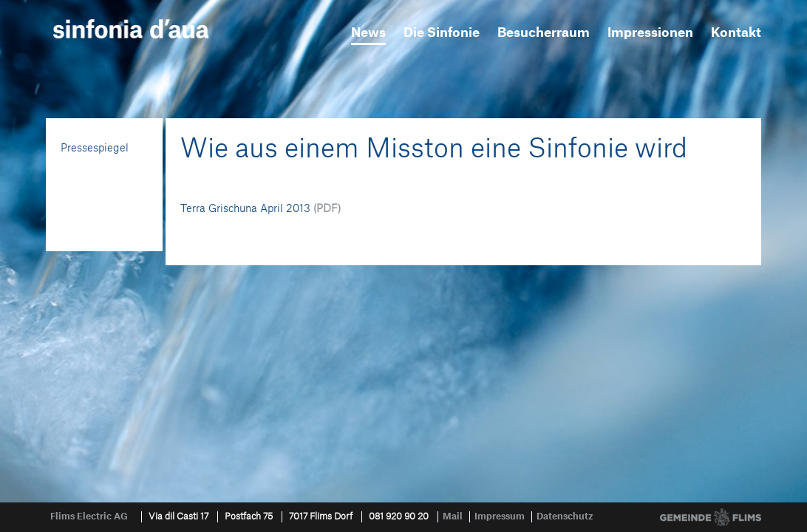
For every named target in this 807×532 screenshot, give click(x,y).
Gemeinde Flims (711, 517)
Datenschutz (565, 516)
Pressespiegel (95, 149)
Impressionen (650, 33)
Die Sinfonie (442, 33)
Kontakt (736, 33)
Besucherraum (544, 33)
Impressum (500, 516)
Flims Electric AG (89, 516)
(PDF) (327, 209)
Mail (453, 516)
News (368, 33)
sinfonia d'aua (131, 29)
